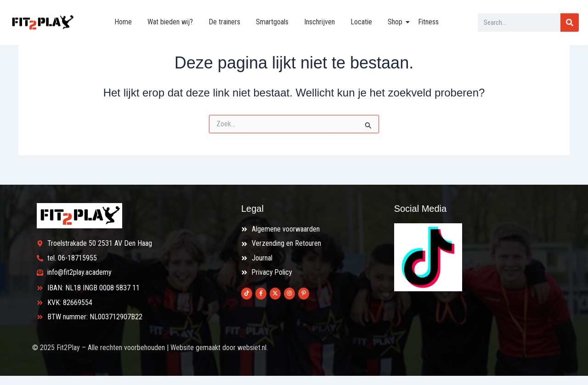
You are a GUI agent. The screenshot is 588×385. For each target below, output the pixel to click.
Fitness (428, 22)
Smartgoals (272, 22)
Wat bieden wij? (170, 22)
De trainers (224, 22)
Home (123, 22)
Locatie (361, 22)
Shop (397, 22)
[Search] (570, 23)
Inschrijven (319, 22)
